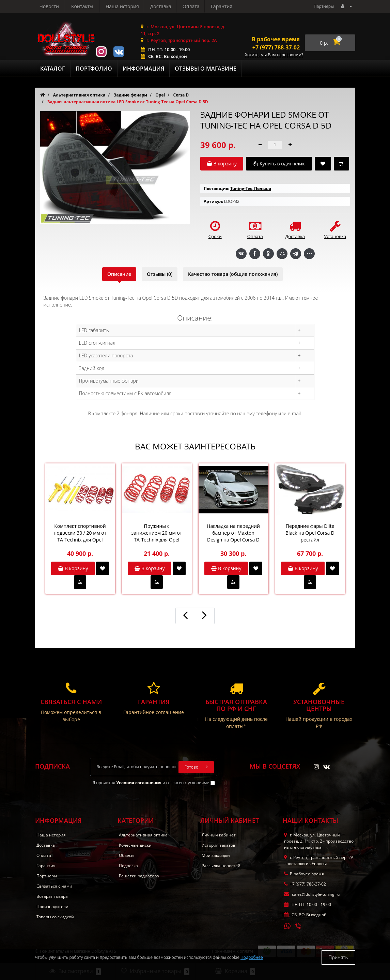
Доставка (95, 6)
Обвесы (127, 855)
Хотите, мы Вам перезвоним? (274, 55)
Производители (52, 907)
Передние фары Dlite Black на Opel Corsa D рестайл (310, 533)
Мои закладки (216, 855)
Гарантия (159, 6)
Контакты (225, 6)
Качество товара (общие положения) (233, 274)
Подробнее (252, 957)
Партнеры (324, 6)
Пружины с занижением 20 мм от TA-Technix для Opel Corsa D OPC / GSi (157, 533)
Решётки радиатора (139, 876)
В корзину (73, 568)
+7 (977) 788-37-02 (276, 47)
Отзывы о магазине (206, 69)
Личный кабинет (219, 835)
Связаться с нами (54, 886)
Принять (338, 957)
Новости (191, 6)
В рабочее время (276, 39)
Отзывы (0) (160, 274)
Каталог (53, 69)
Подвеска (128, 866)
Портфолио (94, 69)
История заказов (219, 845)
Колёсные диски (135, 845)
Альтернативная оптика (143, 835)
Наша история (56, 6)
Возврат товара (52, 896)
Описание (119, 274)
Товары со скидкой (55, 917)
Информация (143, 69)
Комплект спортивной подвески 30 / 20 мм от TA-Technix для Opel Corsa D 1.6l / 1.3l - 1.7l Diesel (80, 533)
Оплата (127, 6)
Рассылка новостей (221, 866)
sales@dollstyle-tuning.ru (312, 894)
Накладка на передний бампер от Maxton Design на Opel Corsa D (233, 533)
